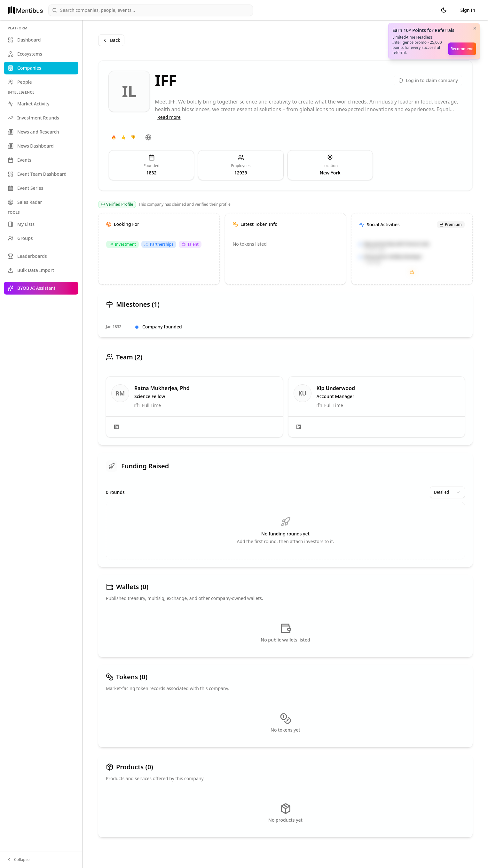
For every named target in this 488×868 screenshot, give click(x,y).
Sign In (468, 10)
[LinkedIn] (116, 427)
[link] (194, 407)
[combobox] (447, 492)
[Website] (148, 137)
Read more (169, 117)
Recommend (462, 49)
